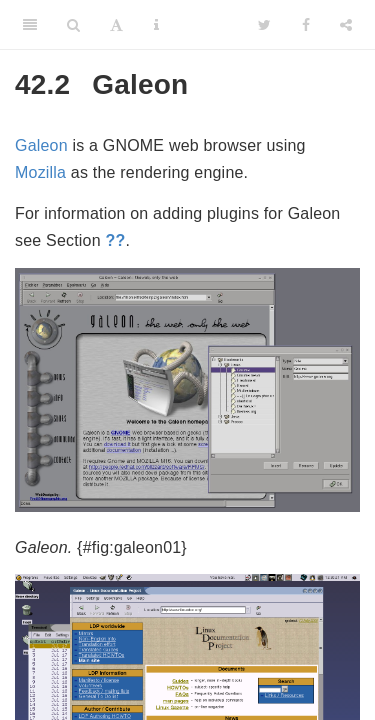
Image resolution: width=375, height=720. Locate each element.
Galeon (41, 145)
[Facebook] (306, 25)
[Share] (346, 25)
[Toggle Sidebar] (30, 25)
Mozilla (40, 172)
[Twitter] (264, 25)
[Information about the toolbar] (156, 25)
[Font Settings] (116, 25)
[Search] (73, 25)
